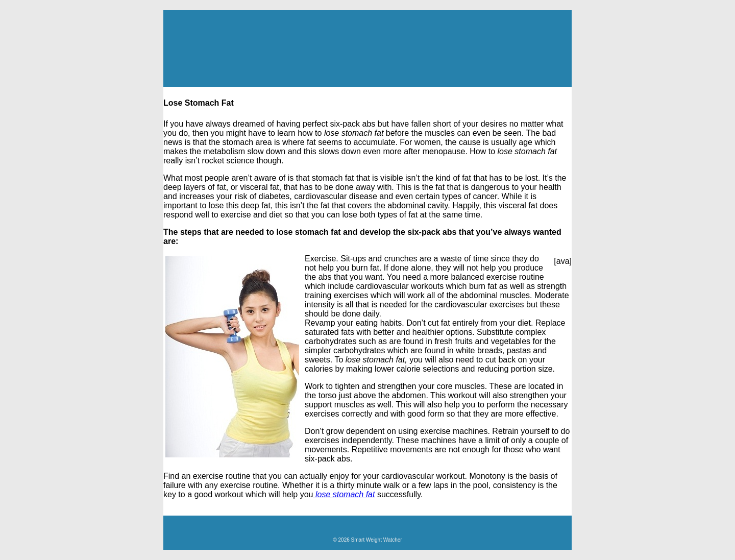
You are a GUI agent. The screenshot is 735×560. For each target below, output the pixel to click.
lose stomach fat (344, 494)
